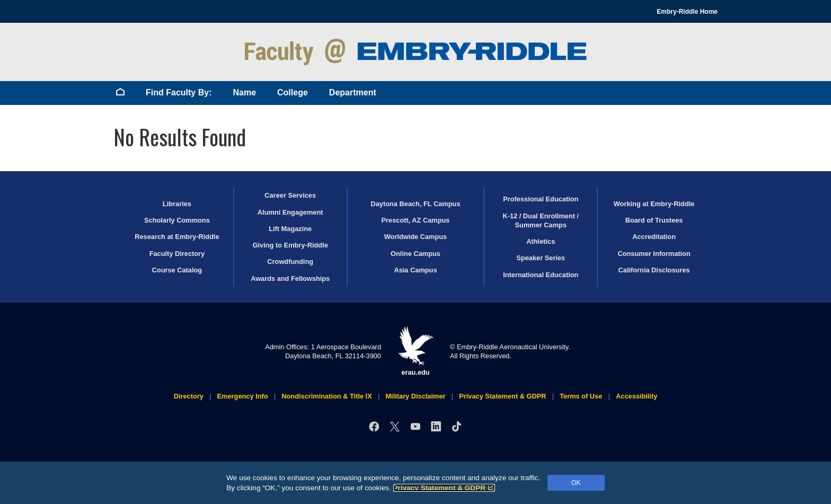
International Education (541, 275)
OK (576, 483)
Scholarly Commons (177, 220)
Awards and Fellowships (290, 278)
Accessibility (636, 396)
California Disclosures (654, 270)
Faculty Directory (177, 254)
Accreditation (654, 237)
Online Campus (415, 254)
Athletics (541, 241)
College (293, 92)
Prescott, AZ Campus (416, 220)
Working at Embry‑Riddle (654, 204)
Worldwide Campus (416, 237)
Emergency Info (243, 396)
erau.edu (415, 351)
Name (244, 92)
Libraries (177, 204)
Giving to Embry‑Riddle (290, 245)
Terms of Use (581, 396)
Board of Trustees (654, 220)
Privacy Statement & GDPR (444, 488)
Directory (189, 396)
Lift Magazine (290, 229)
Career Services (290, 195)
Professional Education (541, 199)
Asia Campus (415, 270)
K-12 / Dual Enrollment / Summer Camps (541, 220)
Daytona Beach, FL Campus (415, 204)
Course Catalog (177, 270)
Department (353, 92)
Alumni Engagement (290, 212)
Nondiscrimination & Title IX (326, 396)
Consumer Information (654, 254)
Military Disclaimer (415, 396)
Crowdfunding (290, 262)
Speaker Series (541, 258)
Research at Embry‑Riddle (177, 237)
